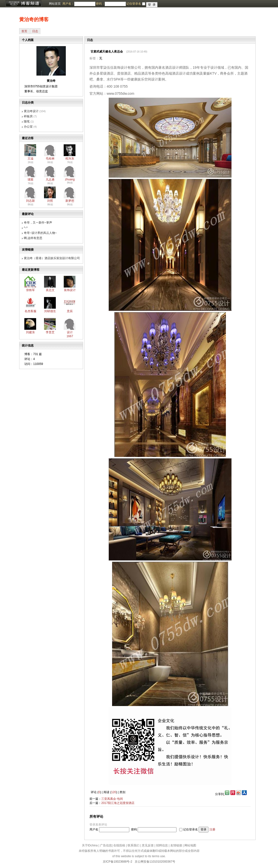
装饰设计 (70, 290)
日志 (35, 31)
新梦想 (70, 201)
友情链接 (176, 845)
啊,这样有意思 (33, 238)
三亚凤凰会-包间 (112, 799)
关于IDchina (90, 845)
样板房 (28, 116)
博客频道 (23, 4)
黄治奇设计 (31, 111)
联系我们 (133, 845)
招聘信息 (162, 845)
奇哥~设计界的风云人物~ (40, 233)
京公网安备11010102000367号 (155, 862)
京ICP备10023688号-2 (117, 862)
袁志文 (50, 290)
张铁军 (30, 290)
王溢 (30, 159)
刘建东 (30, 332)
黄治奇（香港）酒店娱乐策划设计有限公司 (52, 258)
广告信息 (106, 845)
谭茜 (30, 180)
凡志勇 (50, 180)
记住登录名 (190, 829)
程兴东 (70, 159)
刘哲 (50, 201)
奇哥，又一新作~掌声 (38, 223)
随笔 (27, 121)
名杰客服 (30, 311)
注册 (212, 829)
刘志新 (30, 201)
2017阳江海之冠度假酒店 (118, 803)
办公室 (28, 127)
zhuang (70, 179)
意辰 (70, 311)
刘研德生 (50, 311)
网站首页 (55, 4)
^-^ (26, 228)
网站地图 (190, 845)
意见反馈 (148, 845)
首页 (24, 31)
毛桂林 (50, 159)
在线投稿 (119, 845)
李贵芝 (50, 332)
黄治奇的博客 (34, 19)
